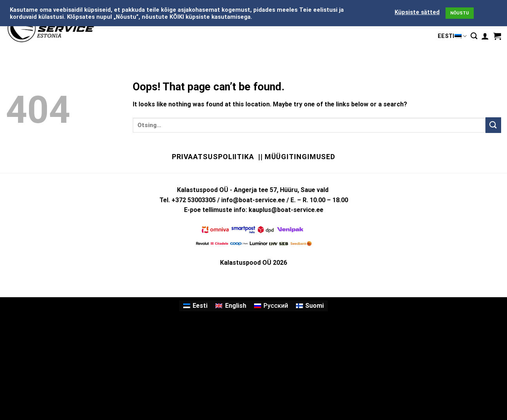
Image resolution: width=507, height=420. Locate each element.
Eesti (452, 36)
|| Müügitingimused (297, 157)
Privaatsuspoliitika (213, 157)
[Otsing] (474, 36)
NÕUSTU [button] (460, 13)
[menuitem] (195, 306)
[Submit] (493, 125)
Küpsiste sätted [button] (417, 12)
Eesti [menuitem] (200, 306)
